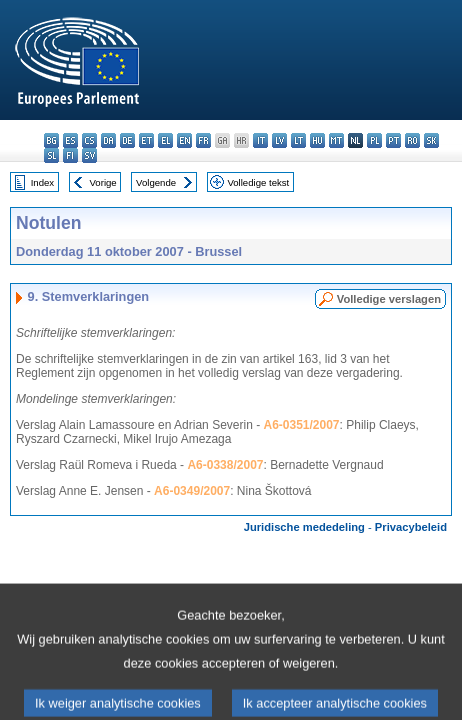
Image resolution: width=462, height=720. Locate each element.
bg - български (51, 140)
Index (42, 182)
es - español (70, 140)
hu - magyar (317, 140)
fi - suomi (70, 155)
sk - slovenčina (431, 140)
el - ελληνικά (165, 140)
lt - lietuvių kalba (298, 140)
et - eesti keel (146, 140)
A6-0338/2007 (225, 465)
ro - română (412, 140)
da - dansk (108, 140)
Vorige (103, 182)
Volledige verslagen (389, 299)
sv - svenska (89, 155)
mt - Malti (336, 140)
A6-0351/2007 (301, 425)
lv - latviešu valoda (279, 140)
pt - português (393, 140)
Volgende (156, 182)
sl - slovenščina (51, 155)
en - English (184, 140)
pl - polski (374, 140)
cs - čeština (89, 140)
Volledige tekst (258, 182)
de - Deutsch (127, 140)
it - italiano (260, 140)
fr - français (203, 140)
